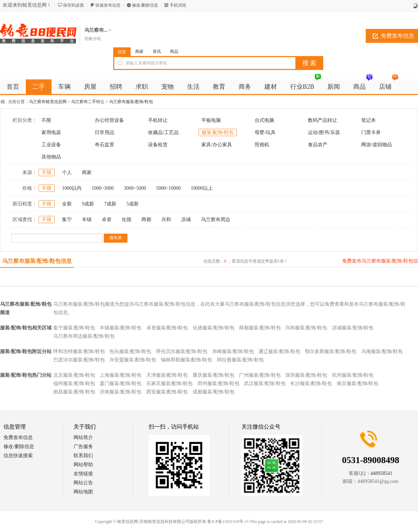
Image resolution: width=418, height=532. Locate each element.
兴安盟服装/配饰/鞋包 (133, 360)
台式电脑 (264, 120)
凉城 (186, 220)
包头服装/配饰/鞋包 (130, 351)
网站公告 (83, 483)
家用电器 (51, 132)
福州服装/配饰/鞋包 (74, 384)
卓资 (107, 220)
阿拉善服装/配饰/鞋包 (240, 360)
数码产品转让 (323, 120)
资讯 (157, 52)
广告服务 (83, 447)
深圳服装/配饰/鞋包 (306, 375)
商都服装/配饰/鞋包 (260, 328)
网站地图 (83, 492)
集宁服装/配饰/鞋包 (74, 328)
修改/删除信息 (145, 5)
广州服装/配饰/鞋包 (260, 375)
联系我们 (83, 456)
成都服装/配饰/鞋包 (214, 392)
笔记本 (369, 120)
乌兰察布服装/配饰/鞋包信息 (37, 261)
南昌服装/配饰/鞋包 (74, 392)
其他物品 (51, 157)
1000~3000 (103, 188)
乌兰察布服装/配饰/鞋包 (131, 102)
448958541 (382, 473)
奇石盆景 (104, 145)
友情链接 (83, 474)
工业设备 (51, 145)
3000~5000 (135, 188)
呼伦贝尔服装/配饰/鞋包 (182, 351)
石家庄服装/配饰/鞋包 (170, 384)
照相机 (262, 145)
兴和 (166, 220)
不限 (46, 120)
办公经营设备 (109, 120)
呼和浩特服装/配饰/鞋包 (79, 351)
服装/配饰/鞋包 (218, 132)
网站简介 (83, 437)
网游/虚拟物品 (377, 145)
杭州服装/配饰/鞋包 (353, 375)
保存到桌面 (73, 5)
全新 (67, 204)
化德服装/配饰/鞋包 (214, 328)
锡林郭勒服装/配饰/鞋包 (187, 360)
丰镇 (87, 220)
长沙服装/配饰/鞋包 (311, 384)
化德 (126, 220)
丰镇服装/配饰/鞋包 (121, 328)
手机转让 (158, 120)
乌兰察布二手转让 (88, 102)
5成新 (133, 204)
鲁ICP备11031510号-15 (228, 522)
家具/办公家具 (217, 145)
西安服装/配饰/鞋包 (167, 392)
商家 (139, 52)
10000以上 (202, 188)
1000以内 (72, 188)
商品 (174, 52)
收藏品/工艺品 (163, 132)
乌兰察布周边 (216, 220)
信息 (122, 52)
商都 (146, 220)
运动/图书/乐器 (324, 132)
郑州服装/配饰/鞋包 (218, 384)
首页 (13, 87)
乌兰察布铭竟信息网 (48, 102)
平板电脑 (211, 120)
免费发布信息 (18, 437)
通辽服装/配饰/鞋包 (279, 351)
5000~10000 (168, 188)
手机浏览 (178, 5)
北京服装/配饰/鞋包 (74, 375)
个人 (67, 173)
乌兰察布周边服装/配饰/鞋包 (84, 336)
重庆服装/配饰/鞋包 (214, 375)
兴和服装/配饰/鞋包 (306, 328)
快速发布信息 (108, 5)
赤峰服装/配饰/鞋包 (233, 351)
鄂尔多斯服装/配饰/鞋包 (331, 351)
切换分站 (93, 39)
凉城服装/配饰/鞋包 (353, 328)
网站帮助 (83, 465)
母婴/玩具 (265, 132)
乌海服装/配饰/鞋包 (382, 351)
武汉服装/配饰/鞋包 (265, 384)
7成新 (110, 204)
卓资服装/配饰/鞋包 (167, 328)
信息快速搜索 (18, 456)
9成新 (88, 204)
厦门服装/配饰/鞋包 (121, 384)
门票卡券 (371, 132)
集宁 (67, 220)
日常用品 (104, 132)
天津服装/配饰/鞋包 (167, 375)
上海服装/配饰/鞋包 (121, 375)
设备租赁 (158, 145)
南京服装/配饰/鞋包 (358, 384)
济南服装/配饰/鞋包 (121, 392)
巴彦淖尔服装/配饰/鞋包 (79, 360)
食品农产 (318, 145)
